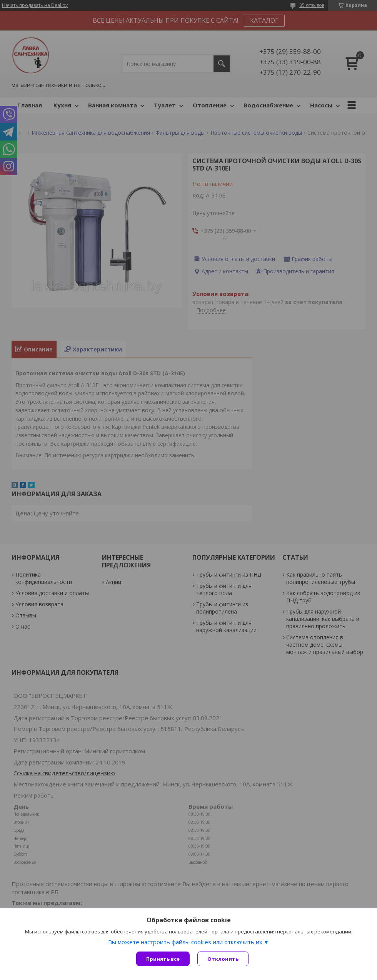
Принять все (163, 959)
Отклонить (223, 959)
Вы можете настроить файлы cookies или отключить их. (186, 942)
